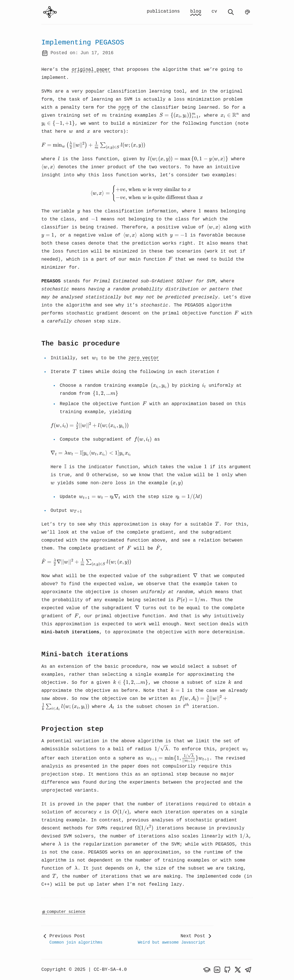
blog (196, 11)
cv (214, 11)
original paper (91, 70)
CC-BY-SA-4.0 (110, 970)
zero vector (144, 358)
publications (163, 11)
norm (124, 108)
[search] (231, 12)
